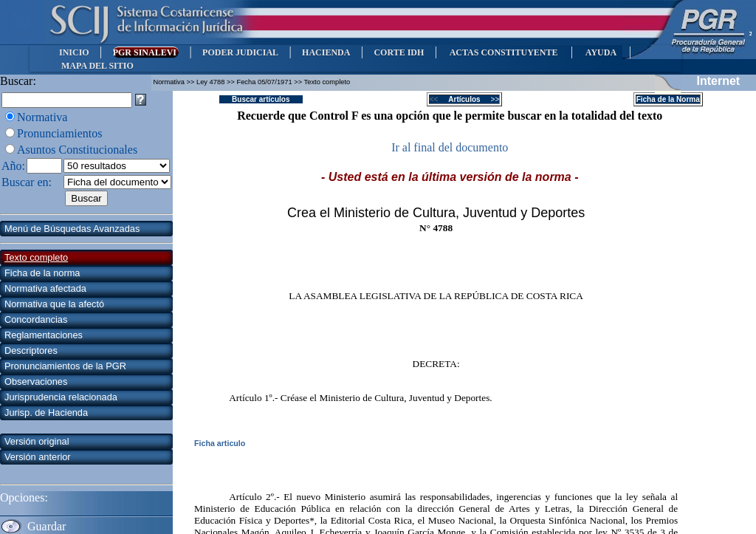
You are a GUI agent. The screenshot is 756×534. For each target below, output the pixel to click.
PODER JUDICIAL (240, 52)
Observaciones (36, 381)
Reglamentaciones (44, 335)
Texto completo (36, 257)
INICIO (74, 52)
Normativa (42, 117)
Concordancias (36, 319)
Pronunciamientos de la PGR (65, 366)
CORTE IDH (399, 52)
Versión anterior (38, 457)
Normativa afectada (45, 288)
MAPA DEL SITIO (97, 66)
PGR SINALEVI (146, 52)
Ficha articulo (220, 443)
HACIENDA (326, 52)
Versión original (37, 441)
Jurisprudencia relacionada (61, 397)
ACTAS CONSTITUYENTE (504, 52)
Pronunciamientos (60, 133)
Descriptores (31, 350)
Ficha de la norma (42, 273)
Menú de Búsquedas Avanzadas (72, 229)
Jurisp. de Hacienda (46, 413)
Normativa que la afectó (54, 304)
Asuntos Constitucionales (77, 150)
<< (438, 99)
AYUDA (601, 52)
